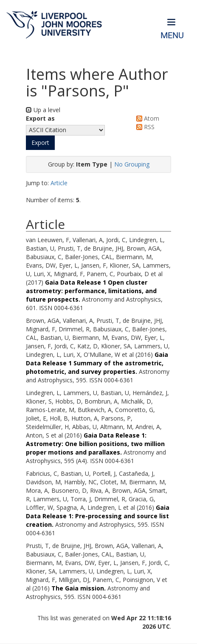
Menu (172, 35)
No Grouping (132, 164)
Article (59, 183)
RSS (144, 127)
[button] (40, 143)
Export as (40, 118)
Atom (146, 118)
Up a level (43, 110)
